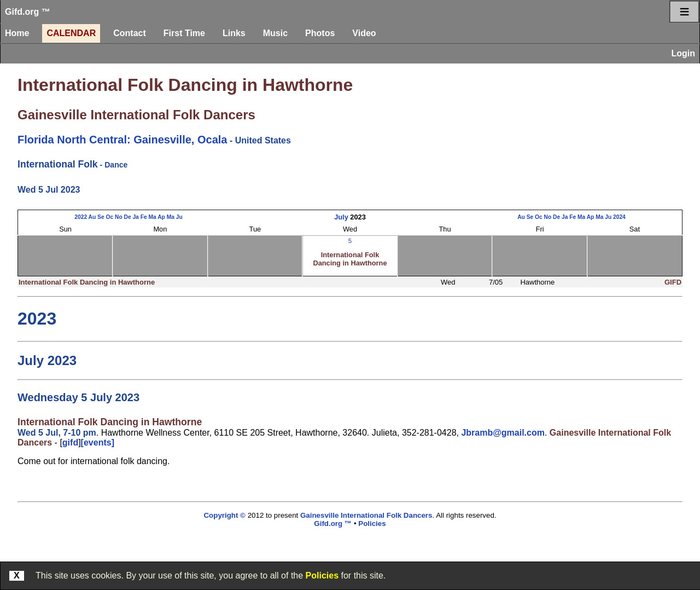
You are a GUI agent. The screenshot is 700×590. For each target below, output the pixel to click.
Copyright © (224, 515)
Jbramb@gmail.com (503, 433)
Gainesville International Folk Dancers (136, 115)
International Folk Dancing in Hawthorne (185, 85)
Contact (130, 33)
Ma (152, 217)
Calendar (71, 33)
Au (92, 217)
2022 (81, 217)
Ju (179, 217)
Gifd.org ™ (28, 12)
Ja (135, 217)
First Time (184, 33)
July (341, 217)
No (119, 217)
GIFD (673, 282)
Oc (109, 217)
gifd (70, 442)
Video (364, 33)
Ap (161, 217)
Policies (322, 575)
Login (683, 53)
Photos (320, 33)
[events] (98, 442)
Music (275, 33)
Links (234, 33)
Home (17, 33)
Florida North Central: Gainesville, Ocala (122, 140)
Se (101, 217)
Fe (144, 217)
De (127, 217)
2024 (619, 217)
